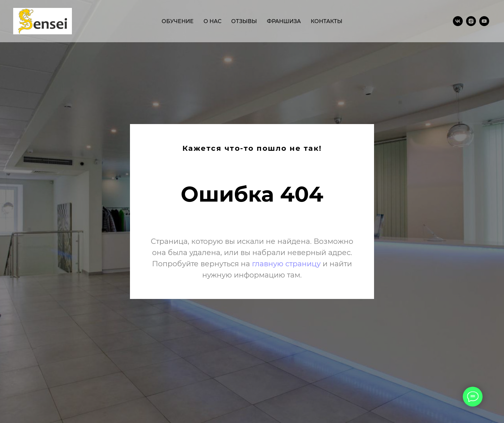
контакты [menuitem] (327, 21)
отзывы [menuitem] (244, 21)
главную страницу (286, 264)
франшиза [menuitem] (284, 21)
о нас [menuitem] (212, 21)
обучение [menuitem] (178, 21)
